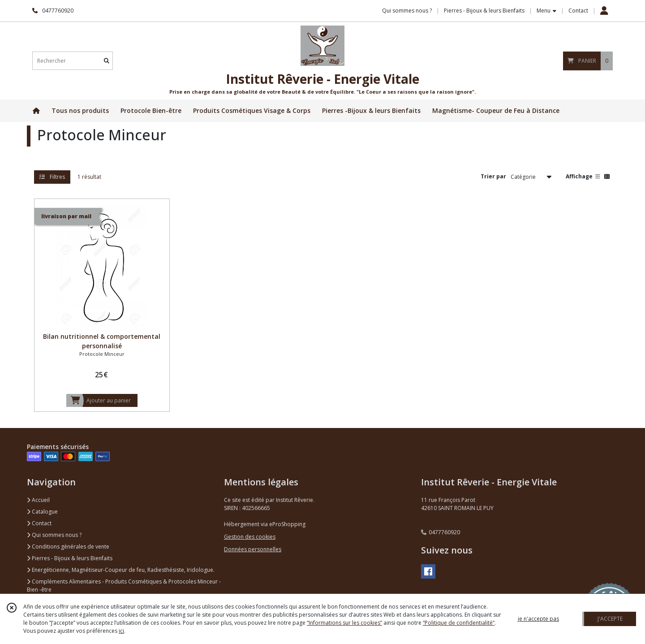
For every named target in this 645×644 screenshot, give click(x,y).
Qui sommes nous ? (54, 535)
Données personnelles (253, 549)
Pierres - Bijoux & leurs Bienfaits (70, 558)
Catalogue (42, 512)
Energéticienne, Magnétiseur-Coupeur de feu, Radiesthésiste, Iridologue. (121, 570)
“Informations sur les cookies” (344, 623)
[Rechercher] (107, 61)
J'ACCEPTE (610, 619)
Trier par (493, 176)
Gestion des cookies (250, 537)
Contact (578, 11)
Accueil (38, 500)
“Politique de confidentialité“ (459, 623)
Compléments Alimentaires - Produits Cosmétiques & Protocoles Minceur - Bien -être (124, 586)
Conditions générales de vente (68, 547)
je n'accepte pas (538, 619)
